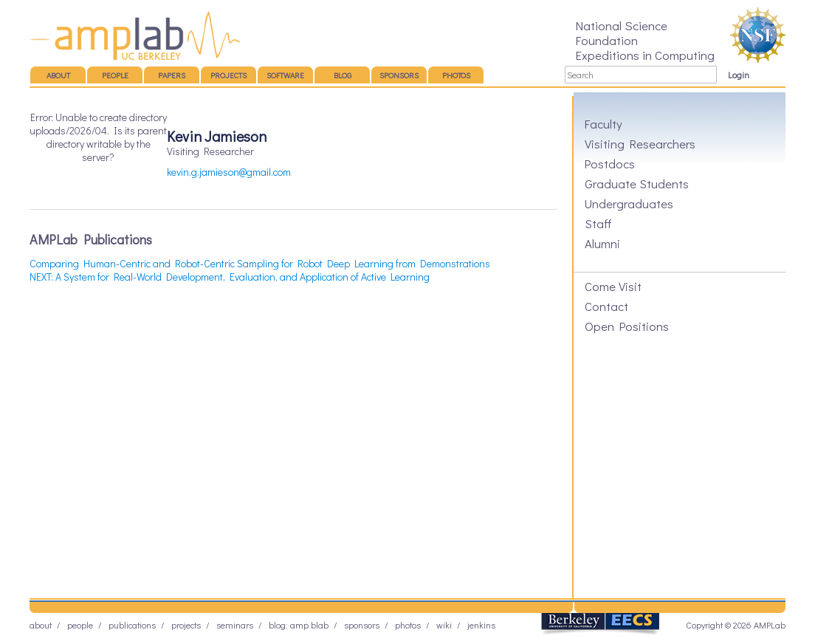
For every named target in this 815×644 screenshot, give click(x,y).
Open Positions (627, 326)
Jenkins (481, 625)
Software (285, 75)
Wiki (444, 625)
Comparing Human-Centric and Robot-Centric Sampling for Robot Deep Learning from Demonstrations (260, 263)
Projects (228, 75)
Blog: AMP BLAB (299, 625)
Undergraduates (629, 203)
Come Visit (613, 286)
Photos (456, 75)
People (115, 75)
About (58, 75)
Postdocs (610, 163)
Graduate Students (637, 183)
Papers (172, 75)
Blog (343, 75)
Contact (606, 306)
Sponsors (399, 75)
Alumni (602, 243)
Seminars (235, 625)
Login (739, 75)
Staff (598, 223)
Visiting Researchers (640, 143)
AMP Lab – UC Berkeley (135, 35)
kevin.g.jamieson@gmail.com (229, 172)
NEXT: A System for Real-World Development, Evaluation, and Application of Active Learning (230, 277)
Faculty (603, 123)
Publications (132, 625)
